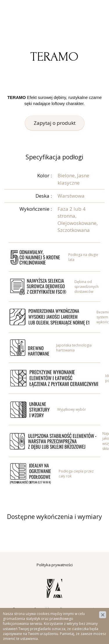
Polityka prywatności (55, 565)
